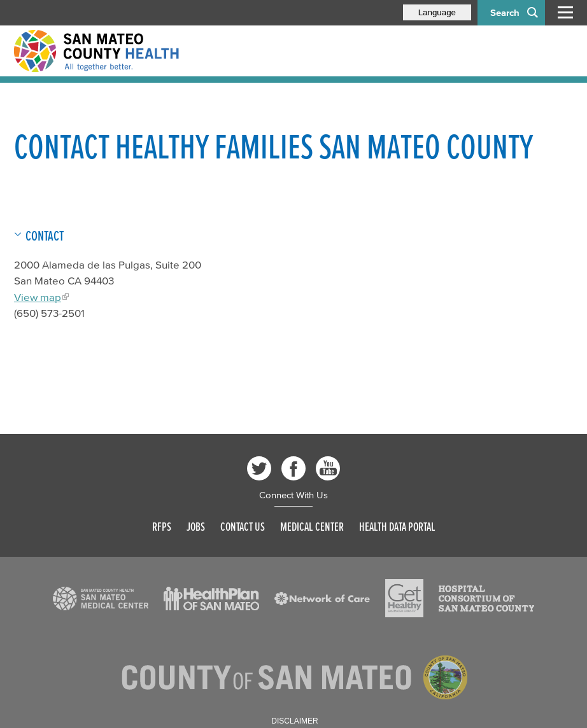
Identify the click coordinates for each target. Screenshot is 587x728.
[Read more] (101, 599)
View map (38, 297)
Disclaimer (294, 721)
